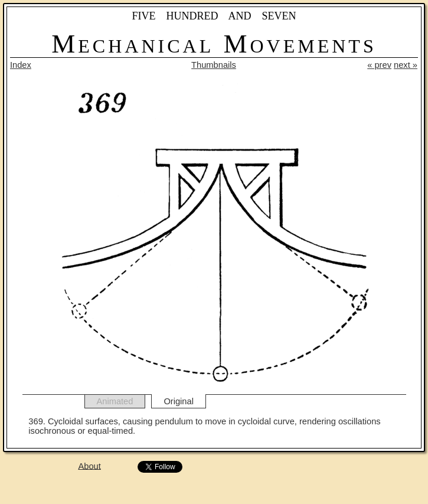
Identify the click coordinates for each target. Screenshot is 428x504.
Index (21, 65)
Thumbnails (214, 65)
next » (406, 65)
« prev (379, 65)
